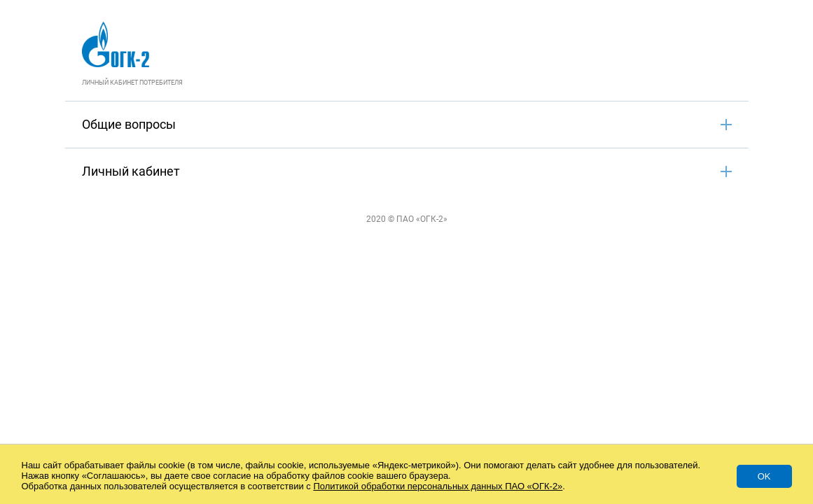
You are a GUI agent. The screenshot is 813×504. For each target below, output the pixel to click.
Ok (764, 476)
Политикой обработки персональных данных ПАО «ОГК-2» (438, 486)
